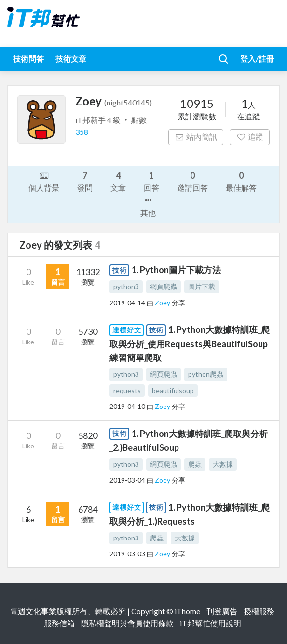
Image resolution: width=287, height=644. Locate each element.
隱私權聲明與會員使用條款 (127, 623)
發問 (85, 181)
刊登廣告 (222, 611)
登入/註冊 (257, 59)
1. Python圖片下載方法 (176, 270)
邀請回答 (192, 181)
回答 (151, 181)
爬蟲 (195, 464)
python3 (126, 286)
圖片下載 (202, 286)
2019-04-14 (127, 303)
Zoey (163, 303)
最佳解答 (241, 181)
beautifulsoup (173, 390)
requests (127, 390)
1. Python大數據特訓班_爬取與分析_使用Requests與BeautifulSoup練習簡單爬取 (190, 343)
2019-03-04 (127, 480)
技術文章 (71, 59)
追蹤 (250, 137)
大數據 (223, 464)
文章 (118, 181)
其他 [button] (148, 206)
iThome (187, 611)
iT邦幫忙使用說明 (211, 623)
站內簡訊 (196, 137)
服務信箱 (59, 623)
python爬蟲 (206, 374)
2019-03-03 (127, 554)
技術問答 (28, 59)
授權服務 (259, 611)
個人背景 (44, 181)
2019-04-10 (127, 406)
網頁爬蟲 (164, 286)
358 (82, 132)
